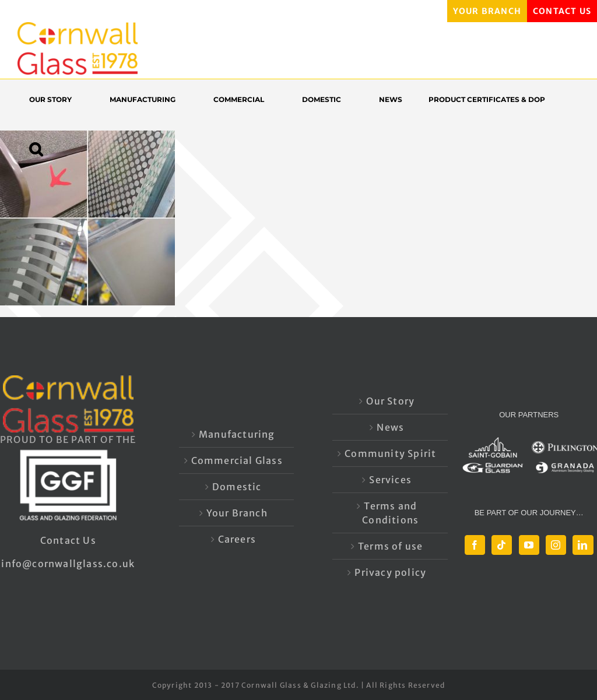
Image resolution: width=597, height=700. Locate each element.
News (390, 427)
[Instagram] (556, 545)
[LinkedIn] (583, 545)
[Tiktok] (502, 545)
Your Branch (237, 513)
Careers (237, 539)
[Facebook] (475, 545)
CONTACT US (562, 11)
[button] (42, 149)
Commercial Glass (237, 460)
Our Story (390, 401)
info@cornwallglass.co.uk (68, 564)
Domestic (237, 487)
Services (390, 480)
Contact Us (68, 540)
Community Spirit (390, 453)
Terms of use (390, 546)
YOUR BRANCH (487, 11)
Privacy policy (390, 572)
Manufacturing (237, 434)
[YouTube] (529, 545)
